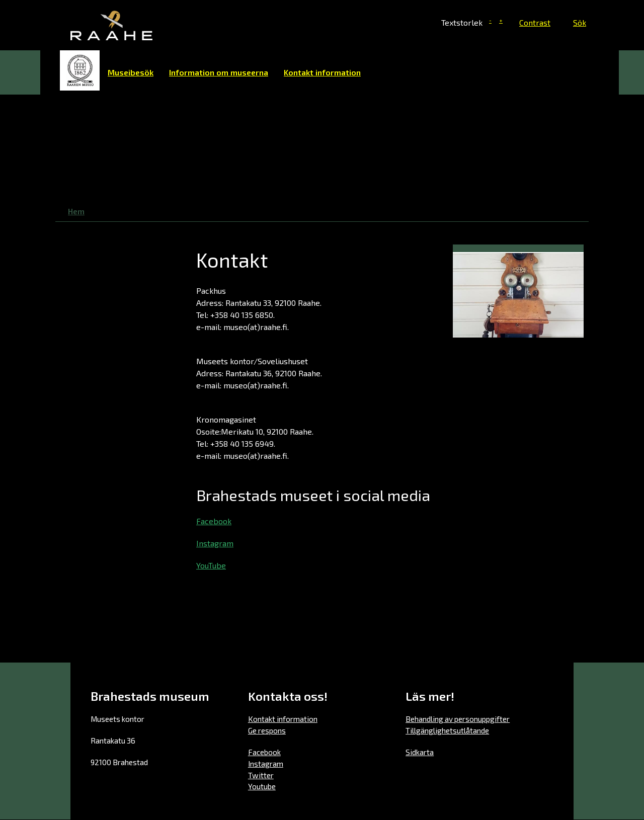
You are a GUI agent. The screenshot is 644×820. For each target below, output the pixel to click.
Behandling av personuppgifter (458, 719)
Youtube (262, 786)
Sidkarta (420, 752)
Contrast (535, 22)
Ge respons (267, 730)
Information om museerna (219, 72)
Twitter (261, 775)
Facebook (214, 521)
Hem (80, 70)
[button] (518, 294)
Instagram (215, 543)
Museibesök (131, 72)
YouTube (211, 565)
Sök (580, 22)
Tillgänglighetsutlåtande (447, 730)
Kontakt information (322, 72)
